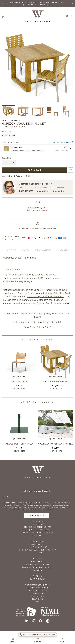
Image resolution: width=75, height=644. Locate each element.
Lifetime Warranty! (37, 588)
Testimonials (38, 593)
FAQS (38, 602)
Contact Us (58, 191)
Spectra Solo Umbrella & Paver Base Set (56, 444)
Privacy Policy (60, 509)
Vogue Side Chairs (46, 275)
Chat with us (43, 191)
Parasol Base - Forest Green (19, 444)
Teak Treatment (10, 142)
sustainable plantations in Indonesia (45, 297)
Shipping (37, 576)
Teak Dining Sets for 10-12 (37, 327)
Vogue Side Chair (19, 382)
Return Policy (38, 579)
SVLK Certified (57, 293)
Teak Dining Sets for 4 (24, 322)
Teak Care (37, 599)
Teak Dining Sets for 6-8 (49, 322)
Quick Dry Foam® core (45, 290)
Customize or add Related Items (20, 258)
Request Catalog (38, 591)
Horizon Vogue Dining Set (56, 382)
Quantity (6, 158)
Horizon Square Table (19, 275)
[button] (2, 4)
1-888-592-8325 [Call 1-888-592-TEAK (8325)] (26, 191)
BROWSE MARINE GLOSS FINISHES (22, 2)
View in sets (19, 389)
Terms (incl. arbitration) (45, 509)
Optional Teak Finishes (48, 303)
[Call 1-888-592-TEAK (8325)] (37, 634)
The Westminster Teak (38, 585)
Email (6, 497)
